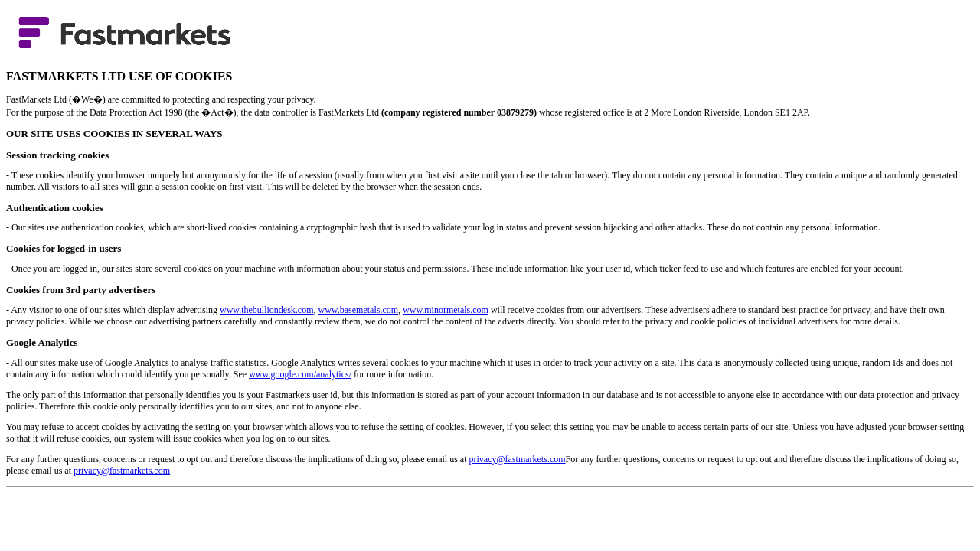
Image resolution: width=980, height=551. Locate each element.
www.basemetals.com (359, 310)
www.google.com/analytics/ (300, 374)
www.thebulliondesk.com (267, 310)
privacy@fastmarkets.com (518, 459)
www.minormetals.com (446, 310)
